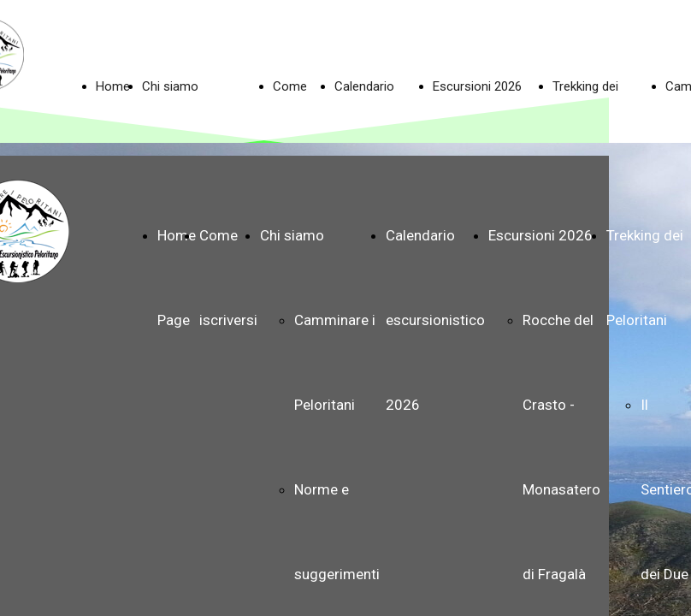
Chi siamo (170, 86)
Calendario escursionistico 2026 (435, 320)
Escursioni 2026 (477, 86)
